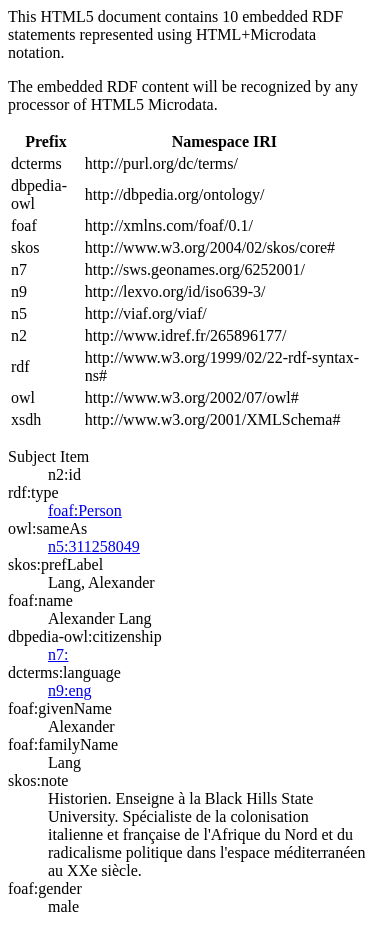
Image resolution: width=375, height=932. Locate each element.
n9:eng (70, 690)
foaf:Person (85, 510)
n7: (58, 654)
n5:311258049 (94, 546)
